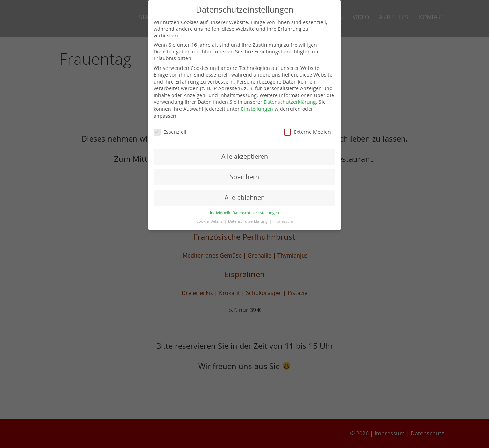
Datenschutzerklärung (290, 102)
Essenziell (170, 132)
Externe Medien (307, 132)
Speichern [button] (244, 177)
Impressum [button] (283, 221)
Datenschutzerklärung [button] (248, 221)
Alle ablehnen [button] (245, 198)
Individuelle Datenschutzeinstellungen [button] (244, 213)
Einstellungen (257, 109)
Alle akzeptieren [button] (245, 156)
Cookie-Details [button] (210, 221)
